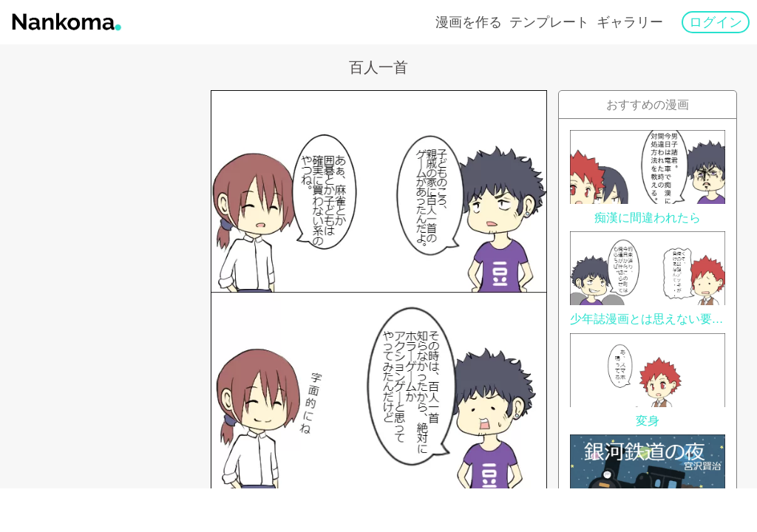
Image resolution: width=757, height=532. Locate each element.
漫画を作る (469, 22)
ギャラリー (630, 22)
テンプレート (549, 22)
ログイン (716, 22)
